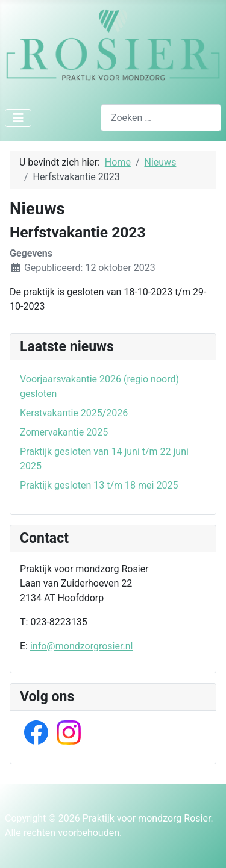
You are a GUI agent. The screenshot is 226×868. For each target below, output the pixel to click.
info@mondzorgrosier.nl (81, 646)
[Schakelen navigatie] (18, 118)
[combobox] (161, 118)
